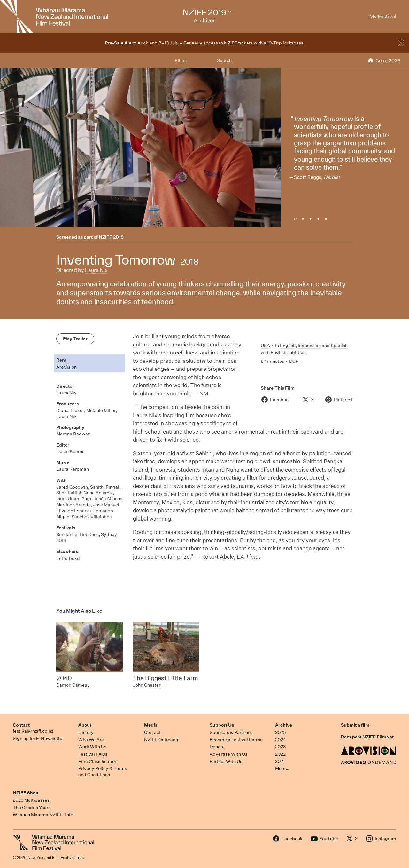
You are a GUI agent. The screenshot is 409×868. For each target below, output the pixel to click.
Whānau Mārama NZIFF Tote (43, 815)
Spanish (339, 346)
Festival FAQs (93, 754)
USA (265, 346)
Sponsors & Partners (231, 732)
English (288, 346)
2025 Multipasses (31, 800)
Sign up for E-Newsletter (38, 738)
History (86, 732)
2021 (280, 761)
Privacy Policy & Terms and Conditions (103, 772)
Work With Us (92, 747)
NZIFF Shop (26, 793)
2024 (281, 740)
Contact (21, 725)
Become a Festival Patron (236, 740)
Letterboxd (68, 558)
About (85, 725)
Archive (284, 725)
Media (151, 725)
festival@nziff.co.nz (33, 731)
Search (224, 60)
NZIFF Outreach (161, 740)
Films (181, 60)
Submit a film (355, 725)
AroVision (66, 367)
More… (282, 768)
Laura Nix (96, 270)
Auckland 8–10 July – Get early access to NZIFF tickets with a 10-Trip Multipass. (205, 43)
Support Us (222, 725)
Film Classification (98, 761)
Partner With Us (226, 761)
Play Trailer (75, 339)
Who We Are (91, 740)
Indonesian (309, 346)
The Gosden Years (32, 808)
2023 (281, 747)
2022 (280, 754)
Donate (217, 747)
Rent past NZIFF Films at (367, 737)
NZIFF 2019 (111, 237)
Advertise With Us (228, 754)
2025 (280, 732)
